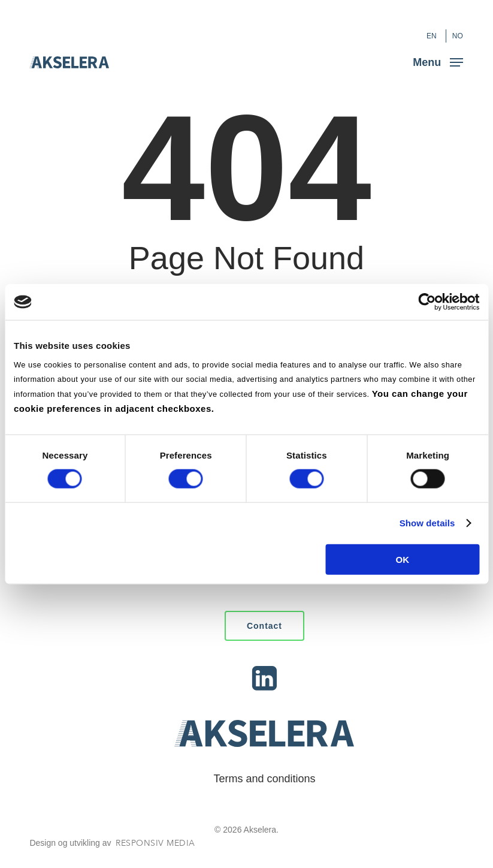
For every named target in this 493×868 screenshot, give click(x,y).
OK (403, 559)
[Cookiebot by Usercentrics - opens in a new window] (427, 302)
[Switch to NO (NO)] (458, 36)
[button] (438, 62)
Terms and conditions (264, 779)
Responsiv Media (155, 843)
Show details (427, 523)
